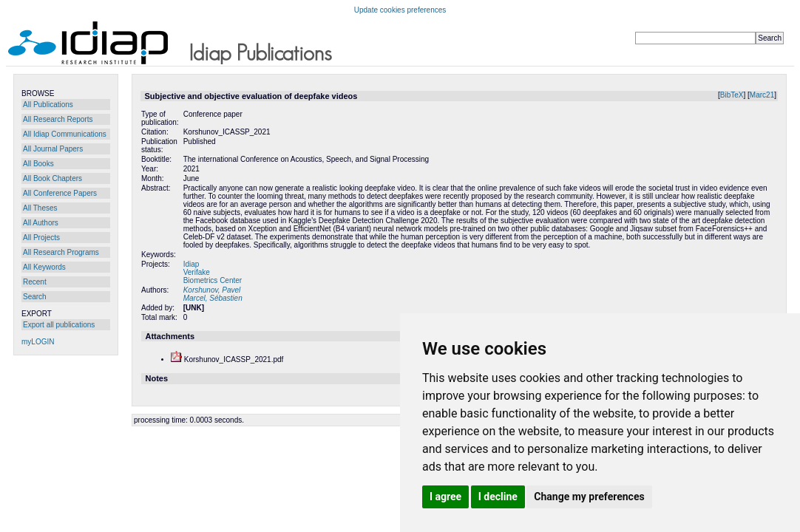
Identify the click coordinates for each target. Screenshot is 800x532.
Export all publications (59, 325)
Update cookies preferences (400, 10)
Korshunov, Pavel (212, 290)
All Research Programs (61, 252)
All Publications (48, 105)
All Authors (41, 223)
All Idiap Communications (65, 134)
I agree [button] (445, 497)
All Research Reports (58, 119)
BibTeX (732, 95)
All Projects (41, 238)
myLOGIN (38, 342)
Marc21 (762, 95)
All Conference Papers (60, 193)
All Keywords (44, 267)
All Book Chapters (52, 178)
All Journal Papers (53, 149)
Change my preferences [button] (589, 497)
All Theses (40, 208)
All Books (38, 164)
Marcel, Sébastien (213, 298)
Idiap (191, 264)
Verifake (197, 272)
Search (35, 297)
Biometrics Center (213, 280)
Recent (35, 282)
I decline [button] (498, 497)
